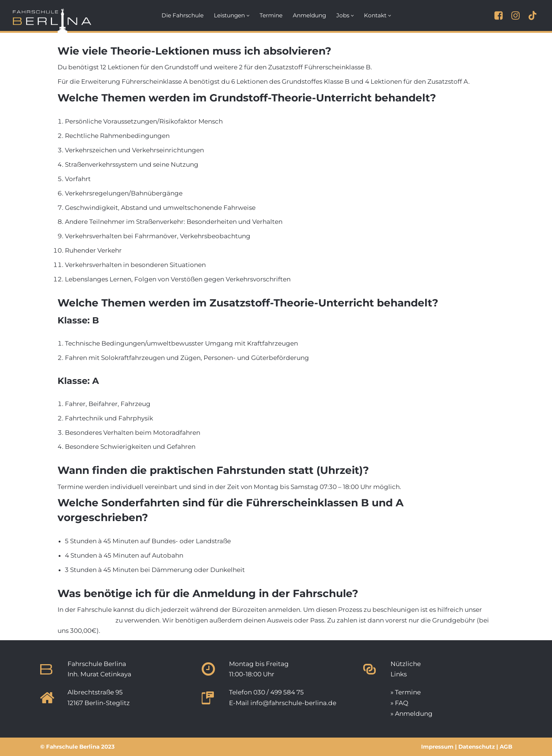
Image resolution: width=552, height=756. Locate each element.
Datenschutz (477, 747)
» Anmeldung (412, 714)
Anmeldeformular (86, 620)
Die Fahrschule (183, 15)
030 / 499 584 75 (279, 692)
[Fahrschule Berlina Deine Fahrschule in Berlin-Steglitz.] (52, 19)
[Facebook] (499, 15)
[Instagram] (515, 15)
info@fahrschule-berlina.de (293, 703)
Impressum (437, 747)
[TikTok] (532, 15)
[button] (248, 16)
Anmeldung (309, 15)
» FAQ (399, 703)
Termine (271, 15)
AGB (506, 747)
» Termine (406, 692)
